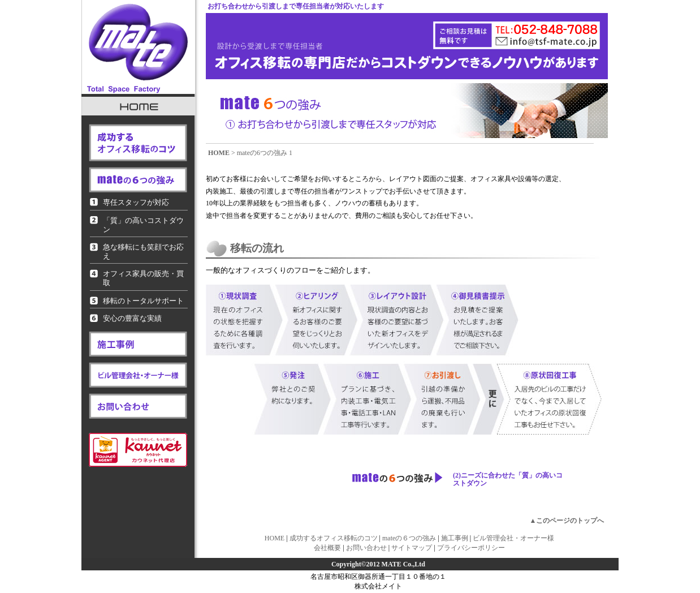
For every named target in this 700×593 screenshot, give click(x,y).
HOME (219, 153)
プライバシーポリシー (471, 548)
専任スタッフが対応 (136, 202)
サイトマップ (412, 548)
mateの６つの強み (409, 538)
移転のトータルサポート (143, 301)
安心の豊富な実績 (132, 318)
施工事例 (455, 538)
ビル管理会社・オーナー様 (513, 538)
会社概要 (327, 548)
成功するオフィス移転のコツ (334, 538)
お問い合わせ (366, 548)
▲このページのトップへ (567, 521)
